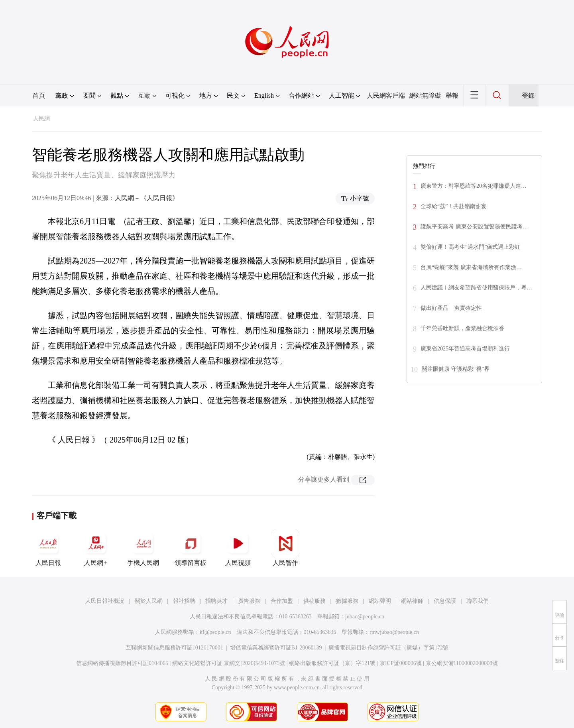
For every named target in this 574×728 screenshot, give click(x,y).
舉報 (452, 95)
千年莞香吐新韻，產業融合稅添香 (462, 328)
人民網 (41, 119)
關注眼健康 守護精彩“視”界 (456, 369)
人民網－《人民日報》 (147, 198)
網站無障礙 (425, 95)
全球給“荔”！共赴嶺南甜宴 (454, 206)
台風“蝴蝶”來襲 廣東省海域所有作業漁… (471, 267)
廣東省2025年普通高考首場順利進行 (465, 349)
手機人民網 (143, 548)
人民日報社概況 (105, 601)
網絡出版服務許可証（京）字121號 (332, 663)
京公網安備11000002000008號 (462, 663)
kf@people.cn (215, 632)
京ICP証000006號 (401, 663)
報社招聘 (184, 601)
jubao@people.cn (365, 617)
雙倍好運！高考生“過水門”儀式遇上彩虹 (470, 247)
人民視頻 (238, 548)
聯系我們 (478, 601)
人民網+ (96, 548)
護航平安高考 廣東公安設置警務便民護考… (474, 227)
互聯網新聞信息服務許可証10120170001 (174, 648)
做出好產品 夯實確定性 (451, 308)
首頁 (39, 95)
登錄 (528, 95)
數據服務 (347, 601)
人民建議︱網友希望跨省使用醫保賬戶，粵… (476, 288)
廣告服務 (249, 601)
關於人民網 (149, 601)
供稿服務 (315, 601)
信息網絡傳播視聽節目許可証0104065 (122, 663)
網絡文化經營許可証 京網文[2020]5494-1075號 (229, 663)
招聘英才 (216, 601)
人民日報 (48, 548)
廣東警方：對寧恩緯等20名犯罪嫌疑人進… (474, 186)
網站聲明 (380, 601)
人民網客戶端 (386, 95)
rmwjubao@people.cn (394, 632)
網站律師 (412, 601)
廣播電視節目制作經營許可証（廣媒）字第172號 (388, 648)
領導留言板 (191, 548)
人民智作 (285, 548)
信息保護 (445, 601)
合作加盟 (282, 601)
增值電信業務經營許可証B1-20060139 (276, 648)
